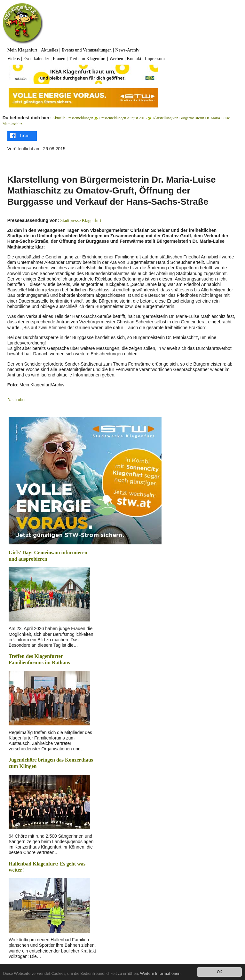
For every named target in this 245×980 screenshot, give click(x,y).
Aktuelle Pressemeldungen (73, 118)
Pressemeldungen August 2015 (123, 118)
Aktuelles (50, 50)
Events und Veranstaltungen (87, 50)
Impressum (155, 59)
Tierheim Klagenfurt (87, 59)
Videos (14, 59)
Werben (116, 59)
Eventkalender (36, 59)
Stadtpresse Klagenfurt (81, 221)
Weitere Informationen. (161, 974)
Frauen (59, 59)
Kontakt (134, 59)
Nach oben (17, 400)
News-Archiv (127, 50)
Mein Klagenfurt (22, 50)
